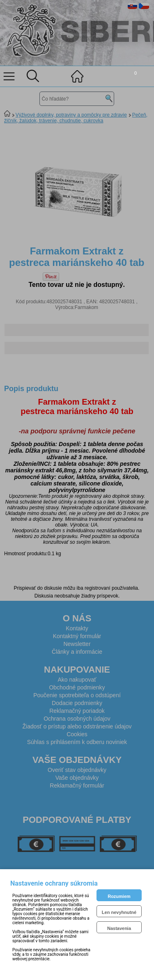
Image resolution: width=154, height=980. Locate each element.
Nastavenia (119, 928)
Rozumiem (119, 896)
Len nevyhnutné (119, 912)
